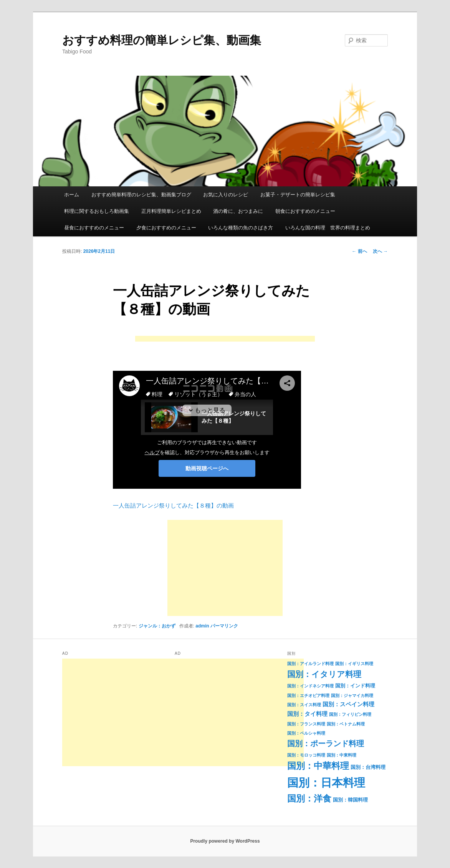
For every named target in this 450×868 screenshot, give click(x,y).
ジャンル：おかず (157, 626)
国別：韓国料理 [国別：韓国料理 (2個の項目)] (350, 800)
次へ (380, 251)
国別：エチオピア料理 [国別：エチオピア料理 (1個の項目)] (308, 695)
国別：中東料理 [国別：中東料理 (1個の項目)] (342, 755)
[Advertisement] (225, 339)
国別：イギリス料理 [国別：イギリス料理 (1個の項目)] (354, 664)
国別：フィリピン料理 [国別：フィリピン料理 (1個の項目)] (350, 714)
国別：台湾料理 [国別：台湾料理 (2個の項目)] (368, 767)
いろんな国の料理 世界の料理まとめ (328, 228)
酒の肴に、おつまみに (238, 211)
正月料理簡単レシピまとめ (171, 211)
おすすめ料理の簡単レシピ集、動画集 (162, 40)
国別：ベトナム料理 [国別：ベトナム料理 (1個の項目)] (346, 724)
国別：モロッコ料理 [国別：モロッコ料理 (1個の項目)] (306, 755)
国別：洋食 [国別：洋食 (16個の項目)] (309, 798)
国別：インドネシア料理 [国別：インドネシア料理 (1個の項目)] (310, 686)
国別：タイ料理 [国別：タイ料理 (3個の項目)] (307, 714)
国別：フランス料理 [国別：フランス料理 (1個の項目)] (306, 724)
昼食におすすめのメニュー (94, 228)
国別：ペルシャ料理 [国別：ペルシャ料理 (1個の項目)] (306, 733)
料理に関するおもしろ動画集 (97, 211)
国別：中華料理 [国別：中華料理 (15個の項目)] (318, 766)
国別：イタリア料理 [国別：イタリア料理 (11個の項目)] (324, 674)
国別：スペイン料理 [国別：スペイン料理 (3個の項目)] (348, 704)
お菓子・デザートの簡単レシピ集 (298, 195)
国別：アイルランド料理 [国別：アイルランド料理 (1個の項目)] (310, 664)
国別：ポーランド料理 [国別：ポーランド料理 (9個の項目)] (326, 744)
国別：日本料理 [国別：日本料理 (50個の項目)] (326, 783)
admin (202, 626)
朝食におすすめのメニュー (305, 211)
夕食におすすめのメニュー (166, 228)
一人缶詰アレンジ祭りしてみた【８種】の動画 (173, 505)
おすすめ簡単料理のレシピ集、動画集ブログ (141, 195)
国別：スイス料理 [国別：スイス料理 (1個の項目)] (304, 705)
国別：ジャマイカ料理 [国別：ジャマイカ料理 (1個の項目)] (352, 695)
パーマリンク (224, 626)
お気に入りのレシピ (226, 195)
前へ (359, 251)
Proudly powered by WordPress (225, 841)
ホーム (72, 195)
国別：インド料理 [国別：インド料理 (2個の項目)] (355, 686)
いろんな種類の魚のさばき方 (241, 228)
